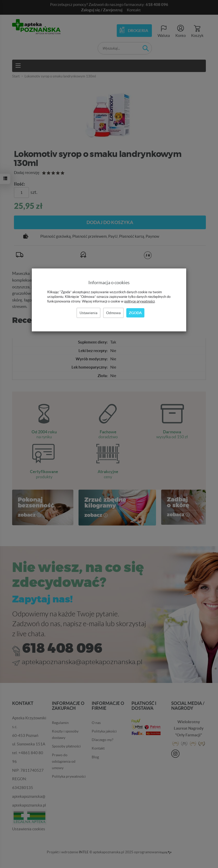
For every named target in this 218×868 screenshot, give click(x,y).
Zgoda (135, 313)
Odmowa (113, 313)
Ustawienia (88, 313)
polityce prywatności (139, 301)
